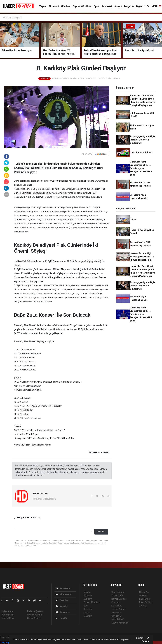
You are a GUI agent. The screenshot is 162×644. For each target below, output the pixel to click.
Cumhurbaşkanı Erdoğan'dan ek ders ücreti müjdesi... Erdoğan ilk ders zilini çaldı (141, 168)
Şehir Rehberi (118, 619)
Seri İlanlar (116, 616)
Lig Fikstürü (117, 606)
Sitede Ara (144, 592)
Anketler (143, 595)
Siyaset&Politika (82, 6)
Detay (140, 638)
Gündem (66, 6)
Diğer (140, 6)
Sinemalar (116, 613)
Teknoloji (107, 6)
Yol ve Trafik (117, 595)
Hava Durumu (118, 592)
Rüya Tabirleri (146, 602)
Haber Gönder (34, 618)
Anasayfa (7, 18)
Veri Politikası (8, 618)
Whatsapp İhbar (35, 615)
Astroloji (143, 606)
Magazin (129, 6)
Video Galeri (64, 594)
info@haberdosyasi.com (45, 499)
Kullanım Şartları (35, 611)
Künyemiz (63, 612)
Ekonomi (54, 6)
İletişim (61, 618)
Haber (133, 219)
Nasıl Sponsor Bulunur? (142, 152)
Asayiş (118, 6)
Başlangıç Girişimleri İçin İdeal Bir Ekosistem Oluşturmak (142, 140)
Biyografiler (145, 599)
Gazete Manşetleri (120, 623)
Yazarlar (62, 600)
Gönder (101, 531)
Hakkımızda (7, 611)
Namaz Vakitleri (119, 599)
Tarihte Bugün (118, 609)
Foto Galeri (63, 588)
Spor (96, 6)
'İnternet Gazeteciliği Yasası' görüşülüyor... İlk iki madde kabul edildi (142, 257)
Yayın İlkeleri (7, 615)
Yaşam (43, 6)
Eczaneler (116, 602)
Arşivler (62, 606)
